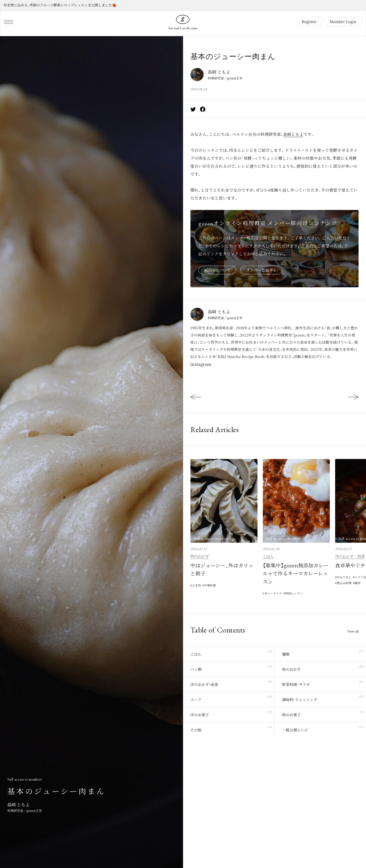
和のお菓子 (323, 714)
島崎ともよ (294, 134)
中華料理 (211, 585)
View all (353, 632)
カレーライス (274, 593)
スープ (231, 699)
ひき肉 (197, 585)
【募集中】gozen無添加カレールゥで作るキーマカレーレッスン (296, 573)
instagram (201, 364)
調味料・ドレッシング (323, 699)
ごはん (268, 556)
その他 (231, 729)
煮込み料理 (345, 583)
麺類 (323, 653)
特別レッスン (297, 593)
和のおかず (200, 556)
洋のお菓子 (231, 714)
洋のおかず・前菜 (350, 556)
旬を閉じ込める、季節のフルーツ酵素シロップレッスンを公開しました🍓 (60, 5)
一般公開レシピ (323, 729)
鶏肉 (359, 583)
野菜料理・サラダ (323, 683)
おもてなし (345, 577)
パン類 (231, 668)
